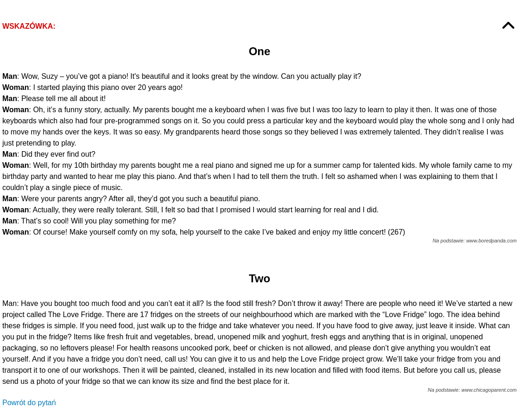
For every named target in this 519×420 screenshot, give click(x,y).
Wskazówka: (29, 26)
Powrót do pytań (29, 403)
